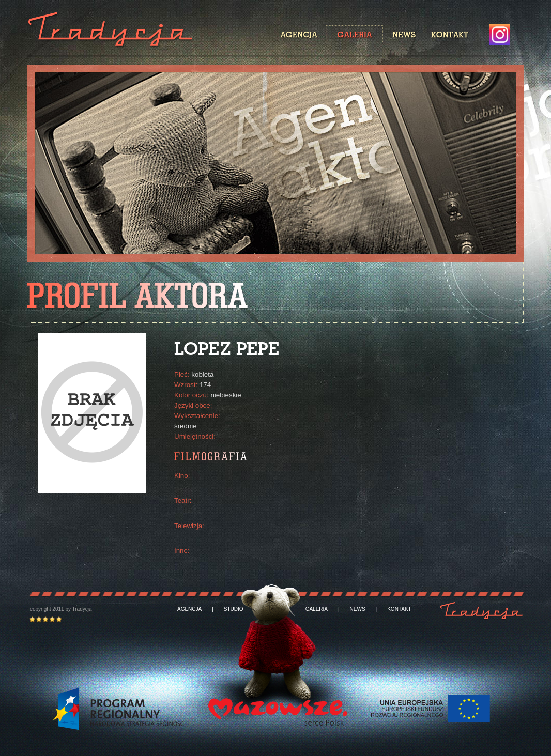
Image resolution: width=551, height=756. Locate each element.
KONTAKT (399, 609)
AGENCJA (189, 609)
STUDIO (234, 609)
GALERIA (317, 609)
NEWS (358, 609)
